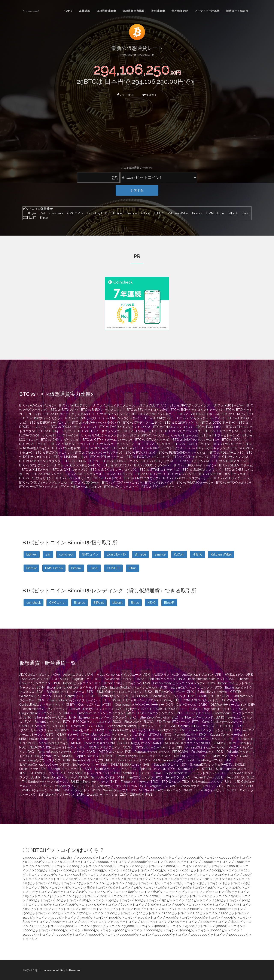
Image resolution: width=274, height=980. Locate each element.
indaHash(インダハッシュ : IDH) (210, 730)
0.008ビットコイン (86, 875)
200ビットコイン (146, 900)
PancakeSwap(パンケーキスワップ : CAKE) (66, 752)
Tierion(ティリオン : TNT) (100, 782)
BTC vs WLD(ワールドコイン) (81, 487)
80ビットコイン (238, 892)
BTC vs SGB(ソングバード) (152, 465)
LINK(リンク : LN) (104, 739)
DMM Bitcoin (214, 213)
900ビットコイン (64, 909)
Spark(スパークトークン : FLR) (116, 769)
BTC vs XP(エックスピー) (121, 487)
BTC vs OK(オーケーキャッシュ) (207, 448)
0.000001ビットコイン (129, 857)
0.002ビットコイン (136, 870)
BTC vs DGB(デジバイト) (182, 423)
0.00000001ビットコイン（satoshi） (48, 857)
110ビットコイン (137, 896)
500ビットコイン (79, 905)
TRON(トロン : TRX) (175, 782)
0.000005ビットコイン (41, 862)
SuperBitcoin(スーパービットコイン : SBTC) (196, 773)
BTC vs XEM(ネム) (96, 448)
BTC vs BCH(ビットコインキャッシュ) (196, 410)
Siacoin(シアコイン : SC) (170, 765)
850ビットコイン (37, 909)
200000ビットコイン (225, 930)
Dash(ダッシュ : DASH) (192, 705)
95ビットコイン (86, 896)
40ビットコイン (64, 892)
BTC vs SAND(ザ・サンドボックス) (223, 474)
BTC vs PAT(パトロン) (140, 453)
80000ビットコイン (98, 930)
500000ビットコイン (102, 935)
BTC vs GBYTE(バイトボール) (199, 414)
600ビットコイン (132, 905)
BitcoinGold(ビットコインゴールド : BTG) (139, 687)
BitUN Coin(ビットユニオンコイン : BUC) (124, 692)
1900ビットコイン (148, 913)
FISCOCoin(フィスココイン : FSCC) (97, 722)
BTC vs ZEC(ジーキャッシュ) (161, 487)
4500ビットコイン (150, 917)
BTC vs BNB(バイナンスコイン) (102, 410)
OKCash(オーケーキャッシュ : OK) (159, 747)
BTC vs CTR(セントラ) (238, 414)
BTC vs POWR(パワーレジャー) (148, 457)
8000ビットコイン (35, 922)
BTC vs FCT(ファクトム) (221, 431)
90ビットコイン (61, 896)
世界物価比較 (180, 11)
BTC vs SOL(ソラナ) (117, 465)
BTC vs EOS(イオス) (209, 427)
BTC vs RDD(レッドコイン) (121, 461)
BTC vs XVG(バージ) (85, 483)
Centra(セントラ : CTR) (81, 696)
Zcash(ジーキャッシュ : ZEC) (107, 795)
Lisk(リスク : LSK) (131, 739)
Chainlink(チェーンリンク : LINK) (173, 696)
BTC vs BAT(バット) (64, 410)
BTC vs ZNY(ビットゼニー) (157, 414)
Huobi (245, 213)
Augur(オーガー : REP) (86, 679)
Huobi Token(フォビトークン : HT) (131, 730)
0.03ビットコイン (199, 875)
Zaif (42, 213)
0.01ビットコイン (144, 875)
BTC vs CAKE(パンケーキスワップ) (98, 453)
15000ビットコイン (214, 922)
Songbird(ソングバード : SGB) (71, 769)
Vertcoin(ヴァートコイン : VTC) (202, 786)
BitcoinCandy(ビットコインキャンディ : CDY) (184, 683)
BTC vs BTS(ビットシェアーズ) (114, 414)
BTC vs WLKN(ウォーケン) (195, 483)
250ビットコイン (173, 900)
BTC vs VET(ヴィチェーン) (232, 478)
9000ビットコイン (64, 922)
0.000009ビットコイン (182, 862)
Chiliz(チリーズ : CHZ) (214, 696)
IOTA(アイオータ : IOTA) (73, 735)
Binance (130, 213)
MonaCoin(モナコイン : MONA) (60, 743)
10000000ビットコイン (171, 935)
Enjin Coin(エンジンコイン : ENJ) (160, 713)
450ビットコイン (52, 905)
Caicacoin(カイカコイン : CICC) (41, 696)
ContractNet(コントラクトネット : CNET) (47, 705)
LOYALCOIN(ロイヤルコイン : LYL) (211, 739)
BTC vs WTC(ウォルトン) (234, 483)
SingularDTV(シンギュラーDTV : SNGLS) (218, 765)
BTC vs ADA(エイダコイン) (37, 405)
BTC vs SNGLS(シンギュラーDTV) (77, 465)
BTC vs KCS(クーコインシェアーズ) (117, 444)
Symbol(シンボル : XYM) (108, 777)
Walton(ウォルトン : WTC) (82, 790)
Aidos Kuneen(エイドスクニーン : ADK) (124, 675)
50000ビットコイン (229, 926)
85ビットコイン (36, 896)
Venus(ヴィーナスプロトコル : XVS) (122, 786)
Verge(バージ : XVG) (163, 786)
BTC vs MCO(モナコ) (228, 444)
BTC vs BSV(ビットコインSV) (147, 410)
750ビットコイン (213, 905)
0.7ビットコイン (87, 883)
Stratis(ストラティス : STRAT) (143, 773)
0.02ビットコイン (172, 875)
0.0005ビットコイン (146, 866)
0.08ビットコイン (108, 879)
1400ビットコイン (231, 909)
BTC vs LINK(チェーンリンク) (42, 418)
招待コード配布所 (237, 11)
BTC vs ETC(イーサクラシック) (99, 431)
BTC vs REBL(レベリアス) (82, 461)
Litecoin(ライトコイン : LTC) (166, 739)
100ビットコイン (111, 896)
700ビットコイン (186, 905)
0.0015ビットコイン (106, 870)
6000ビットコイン (207, 917)
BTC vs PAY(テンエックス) (85, 474)
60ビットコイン (139, 892)
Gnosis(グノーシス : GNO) (50, 726)
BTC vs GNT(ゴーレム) (183, 435)
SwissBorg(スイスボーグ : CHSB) (66, 777)
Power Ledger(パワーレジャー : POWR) (144, 756)
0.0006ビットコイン (178, 866)
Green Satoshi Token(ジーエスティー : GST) (136, 726)
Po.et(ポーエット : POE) (207, 752)
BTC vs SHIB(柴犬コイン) (229, 461)
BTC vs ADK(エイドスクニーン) (114, 405)
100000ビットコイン (160, 930)
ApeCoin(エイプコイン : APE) (202, 675)
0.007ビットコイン (57, 875)
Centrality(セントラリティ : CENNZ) (124, 696)
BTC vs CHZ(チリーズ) (80, 418)
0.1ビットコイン (162, 879)
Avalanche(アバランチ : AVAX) (125, 679)
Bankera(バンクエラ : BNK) (167, 679)
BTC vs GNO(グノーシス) (147, 435)
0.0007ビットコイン (209, 866)
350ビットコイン (226, 900)
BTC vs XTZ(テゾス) (182, 474)
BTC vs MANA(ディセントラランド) (96, 423)
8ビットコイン (97, 887)
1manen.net (31, 11)
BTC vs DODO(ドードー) (219, 423)
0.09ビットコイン (136, 879)
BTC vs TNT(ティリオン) (36, 478)
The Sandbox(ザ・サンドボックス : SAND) (51, 782)
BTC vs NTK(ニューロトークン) (161, 448)
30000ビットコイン (107, 926)
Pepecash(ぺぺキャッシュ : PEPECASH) (161, 752)
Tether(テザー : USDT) (208, 777)
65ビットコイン (164, 892)
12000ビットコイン (154, 922)
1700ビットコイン (91, 913)
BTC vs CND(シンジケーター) (119, 418)
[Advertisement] (137, 134)
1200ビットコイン (174, 909)
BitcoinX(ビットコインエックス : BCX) (196, 687)
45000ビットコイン (199, 926)
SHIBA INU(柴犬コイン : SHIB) (131, 765)
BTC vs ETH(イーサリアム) (57, 431)
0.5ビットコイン (36, 883)
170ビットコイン (67, 900)
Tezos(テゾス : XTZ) (240, 777)
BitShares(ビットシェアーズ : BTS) (70, 692)
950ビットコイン (90, 909)
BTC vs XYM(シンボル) (48, 474)
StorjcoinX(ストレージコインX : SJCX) (94, 773)
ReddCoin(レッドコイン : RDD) (139, 760)
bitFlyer (30, 213)
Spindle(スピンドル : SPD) (157, 769)
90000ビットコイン (129, 930)
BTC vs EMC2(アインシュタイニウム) (125, 427)
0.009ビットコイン (116, 875)
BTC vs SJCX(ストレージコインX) (113, 470)
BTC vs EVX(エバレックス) (183, 431)
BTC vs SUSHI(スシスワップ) (202, 470)
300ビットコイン (200, 900)
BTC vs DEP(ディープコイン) (49, 423)
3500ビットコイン (92, 917)
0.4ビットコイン (239, 879)
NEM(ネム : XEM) (225, 743)
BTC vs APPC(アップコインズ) (190, 405)
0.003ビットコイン (166, 870)
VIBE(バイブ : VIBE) (240, 786)
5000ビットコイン (178, 917)
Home (68, 11)
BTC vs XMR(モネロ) (66, 448)
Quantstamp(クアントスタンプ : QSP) (45, 760)
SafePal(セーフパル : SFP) (214, 760)
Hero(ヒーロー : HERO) (89, 730)
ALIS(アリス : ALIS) (166, 675)
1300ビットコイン (202, 909)
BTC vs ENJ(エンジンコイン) (173, 427)
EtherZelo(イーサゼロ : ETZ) (159, 717)
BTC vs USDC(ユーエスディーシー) (187, 478)
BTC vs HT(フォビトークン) (220, 435)
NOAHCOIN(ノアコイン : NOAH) (111, 747)
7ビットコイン (74, 887)
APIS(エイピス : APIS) (239, 675)
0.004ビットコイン (195, 870)
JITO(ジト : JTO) (160, 735)
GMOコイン (74, 213)
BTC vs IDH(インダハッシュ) (60, 440)
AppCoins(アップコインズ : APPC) (45, 679)
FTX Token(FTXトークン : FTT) (178, 722)
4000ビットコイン (121, 917)
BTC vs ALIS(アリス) (152, 405)
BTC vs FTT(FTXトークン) (60, 435)
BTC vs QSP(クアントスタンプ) (40, 461)
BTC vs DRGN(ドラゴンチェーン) (73, 427)
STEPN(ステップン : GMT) (47, 773)
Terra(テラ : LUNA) (178, 777)
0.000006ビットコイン (76, 862)
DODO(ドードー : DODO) (182, 709)
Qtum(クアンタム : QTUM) (231, 756)
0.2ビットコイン (188, 879)
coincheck (55, 213)
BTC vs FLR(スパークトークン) (195, 465)
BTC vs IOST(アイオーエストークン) (107, 440)
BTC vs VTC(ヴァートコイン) (122, 483)
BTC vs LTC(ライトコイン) (193, 444)
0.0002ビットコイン (52, 866)
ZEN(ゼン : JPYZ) (142, 795)
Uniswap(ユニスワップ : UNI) (212, 782)
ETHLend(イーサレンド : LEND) (203, 717)
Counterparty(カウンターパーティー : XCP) (144, 705)
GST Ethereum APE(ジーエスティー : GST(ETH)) (202, 726)
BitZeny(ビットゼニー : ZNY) (175, 692)
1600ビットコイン (63, 913)
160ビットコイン (40, 900)
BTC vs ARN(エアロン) (74, 405)
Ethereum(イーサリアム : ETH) (55, 717)
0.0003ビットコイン (83, 866)
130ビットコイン (190, 896)
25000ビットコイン (76, 926)
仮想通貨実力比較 (134, 11)
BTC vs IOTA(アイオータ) (152, 440)
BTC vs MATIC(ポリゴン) (70, 457)
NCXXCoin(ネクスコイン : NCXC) (188, 743)
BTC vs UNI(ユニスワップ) (142, 478)
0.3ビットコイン (214, 879)
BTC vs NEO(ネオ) (124, 448)
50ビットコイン (114, 892)
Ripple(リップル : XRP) (179, 760)
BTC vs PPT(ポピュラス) (107, 457)
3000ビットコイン (64, 917)
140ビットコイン (216, 896)
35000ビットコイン (137, 926)
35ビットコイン (39, 892)
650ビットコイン (159, 905)
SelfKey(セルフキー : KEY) (90, 765)
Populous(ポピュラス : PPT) (94, 756)
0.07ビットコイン (81, 879)
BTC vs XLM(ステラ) (36, 470)
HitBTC (158, 213)
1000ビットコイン (118, 909)
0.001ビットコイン (76, 870)
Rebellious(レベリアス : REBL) (94, 760)
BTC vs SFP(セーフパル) (193, 461)
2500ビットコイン (35, 917)
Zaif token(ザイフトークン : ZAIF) (61, 795)
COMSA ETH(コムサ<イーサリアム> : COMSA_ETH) (144, 700)
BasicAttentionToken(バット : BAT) (211, 679)
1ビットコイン (163, 883)
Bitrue (42, 218)
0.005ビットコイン (225, 870)
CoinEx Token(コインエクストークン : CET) (77, 700)
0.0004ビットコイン (115, 866)
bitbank (232, 213)
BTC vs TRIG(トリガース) (73, 478)
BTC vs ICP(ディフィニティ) (142, 423)
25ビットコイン (218, 887)
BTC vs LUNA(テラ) (119, 474)
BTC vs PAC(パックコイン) (54, 453)
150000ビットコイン (193, 930)
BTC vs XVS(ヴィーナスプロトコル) (43, 483)
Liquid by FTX (96, 213)
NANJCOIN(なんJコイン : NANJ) (140, 743)
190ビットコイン (120, 900)
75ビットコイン (213, 892)
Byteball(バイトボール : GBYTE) (219, 692)
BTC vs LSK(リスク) (158, 444)
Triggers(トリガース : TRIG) (139, 782)
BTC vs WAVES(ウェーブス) (38, 487)
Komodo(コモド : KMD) (191, 735)
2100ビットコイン (205, 913)
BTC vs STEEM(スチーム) (236, 465)
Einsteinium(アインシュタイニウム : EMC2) (106, 713)
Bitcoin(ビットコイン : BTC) (82, 683)
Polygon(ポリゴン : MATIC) (54, 756)
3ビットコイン (209, 883)
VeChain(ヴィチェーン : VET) (75, 786)
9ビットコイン (120, 887)
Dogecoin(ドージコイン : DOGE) (225, 709)
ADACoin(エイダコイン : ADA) (39, 675)
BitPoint (196, 213)
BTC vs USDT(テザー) (150, 474)
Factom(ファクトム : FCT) (52, 722)
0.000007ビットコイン (112, 862)
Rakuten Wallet (177, 213)
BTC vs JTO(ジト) (234, 440)
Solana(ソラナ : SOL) (33, 769)
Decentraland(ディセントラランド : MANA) (51, 709)
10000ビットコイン (94, 922)
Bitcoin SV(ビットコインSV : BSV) (127, 683)
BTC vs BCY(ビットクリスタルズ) (67, 414)
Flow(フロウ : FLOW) (139, 722)
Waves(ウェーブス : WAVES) (122, 790)
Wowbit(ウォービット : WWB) (216, 790)
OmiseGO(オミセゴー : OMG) (205, 747)
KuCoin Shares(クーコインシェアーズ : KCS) (59, 739)
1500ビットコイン (35, 913)
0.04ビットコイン (227, 875)
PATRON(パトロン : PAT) (115, 752)
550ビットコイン (106, 905)
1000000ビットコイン (136, 935)
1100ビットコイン (146, 909)
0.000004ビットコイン (235, 857)
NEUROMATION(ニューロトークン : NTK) (58, 747)
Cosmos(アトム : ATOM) (95, 705)
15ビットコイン (169, 887)
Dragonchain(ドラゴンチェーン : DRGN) (46, 713)
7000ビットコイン (236, 917)
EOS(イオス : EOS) (198, 713)
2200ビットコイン (234, 913)
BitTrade (115, 213)
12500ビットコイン (184, 922)
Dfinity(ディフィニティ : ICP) (102, 709)
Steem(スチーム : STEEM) (195, 769)
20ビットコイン (193, 887)
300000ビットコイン (69, 935)
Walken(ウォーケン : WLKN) (41, 790)
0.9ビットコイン (139, 883)
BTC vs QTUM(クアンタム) (230, 457)
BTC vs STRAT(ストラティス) (159, 470)
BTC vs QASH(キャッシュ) (190, 457)
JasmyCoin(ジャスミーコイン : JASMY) (119, 735)
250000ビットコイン (37, 935)
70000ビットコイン (67, 930)
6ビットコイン (51, 887)
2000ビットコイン (176, 913)
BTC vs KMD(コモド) (33, 444)
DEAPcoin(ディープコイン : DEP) (233, 705)
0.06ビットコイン (53, 879)
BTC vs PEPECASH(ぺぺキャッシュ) (182, 453)
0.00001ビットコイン (216, 862)
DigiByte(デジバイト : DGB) (143, 709)
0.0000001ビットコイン (94, 857)
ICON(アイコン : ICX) (172, 730)
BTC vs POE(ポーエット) (227, 453)
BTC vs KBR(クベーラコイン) (70, 444)
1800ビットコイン (120, 913)
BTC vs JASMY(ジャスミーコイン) (196, 440)
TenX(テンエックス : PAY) (145, 777)
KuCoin (144, 213)
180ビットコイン (93, 900)
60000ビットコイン (36, 930)
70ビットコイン (189, 892)
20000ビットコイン (46, 926)
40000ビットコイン (168, 926)
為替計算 (85, 11)
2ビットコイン (186, 883)
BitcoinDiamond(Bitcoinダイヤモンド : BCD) (77, 687)
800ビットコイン (239, 905)
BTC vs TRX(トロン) (107, 478)
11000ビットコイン (124, 922)
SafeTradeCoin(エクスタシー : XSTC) (44, 765)
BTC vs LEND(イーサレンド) (143, 431)
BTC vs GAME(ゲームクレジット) (104, 435)
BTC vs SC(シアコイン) (35, 465)
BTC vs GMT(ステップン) (70, 470)
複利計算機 (158, 11)
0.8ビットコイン (113, 883)
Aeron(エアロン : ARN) (78, 675)
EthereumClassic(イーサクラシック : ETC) (108, 717)
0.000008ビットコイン (147, 862)
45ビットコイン (89, 892)
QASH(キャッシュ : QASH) (192, 756)
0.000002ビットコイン (165, 857)
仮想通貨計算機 (106, 11)
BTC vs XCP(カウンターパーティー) (200, 418)
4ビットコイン (232, 883)
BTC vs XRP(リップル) (158, 461)
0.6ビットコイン (62, 883)
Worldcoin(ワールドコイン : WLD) (169, 790)
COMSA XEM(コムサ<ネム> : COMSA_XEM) (212, 700)
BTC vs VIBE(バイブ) (159, 483)
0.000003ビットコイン (200, 857)
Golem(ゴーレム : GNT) (87, 726)
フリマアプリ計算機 (207, 11)
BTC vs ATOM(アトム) (158, 418)
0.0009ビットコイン (46, 870)
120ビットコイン (163, 896)
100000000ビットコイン (208, 935)
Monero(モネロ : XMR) (100, 743)
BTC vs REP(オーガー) (229, 405)
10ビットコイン (144, 887)
